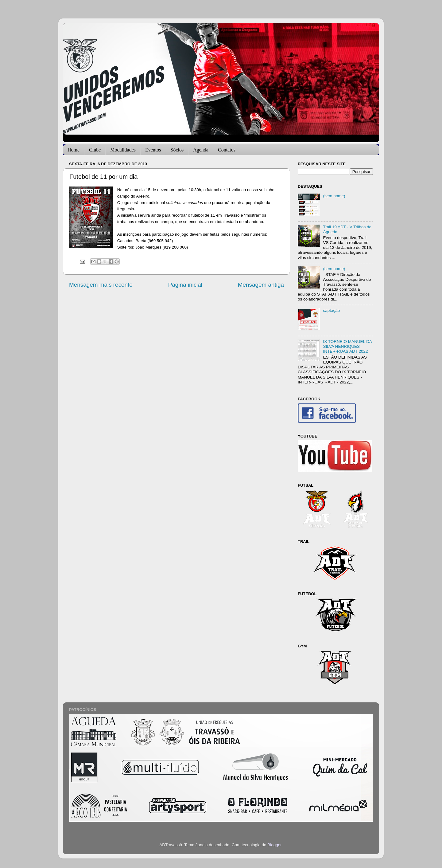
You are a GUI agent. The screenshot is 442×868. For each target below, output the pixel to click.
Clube (95, 150)
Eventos (153, 150)
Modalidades (123, 150)
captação (331, 310)
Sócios (177, 150)
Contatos (227, 150)
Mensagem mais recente (101, 285)
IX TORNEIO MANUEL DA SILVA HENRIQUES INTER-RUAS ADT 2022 (347, 346)
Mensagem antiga (261, 285)
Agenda (201, 150)
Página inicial (185, 285)
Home (74, 150)
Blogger (274, 845)
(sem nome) (334, 196)
